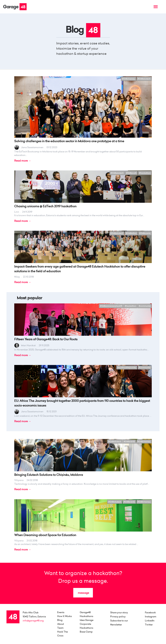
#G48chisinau (129, 79)
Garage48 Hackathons (86, 614)
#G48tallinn (131, 233)
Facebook (150, 612)
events (61, 612)
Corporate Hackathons (86, 626)
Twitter (149, 625)
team (60, 628)
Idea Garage (87, 620)
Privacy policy (118, 617)
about (61, 624)
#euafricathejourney (127, 367)
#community (145, 306)
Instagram (151, 617)
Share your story (119, 612)
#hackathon (145, 173)
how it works (65, 616)
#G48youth (131, 173)
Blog (60, 620)
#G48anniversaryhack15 (111, 306)
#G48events (145, 233)
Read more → (23, 161)
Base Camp (86, 632)
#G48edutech (144, 79)
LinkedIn (150, 621)
